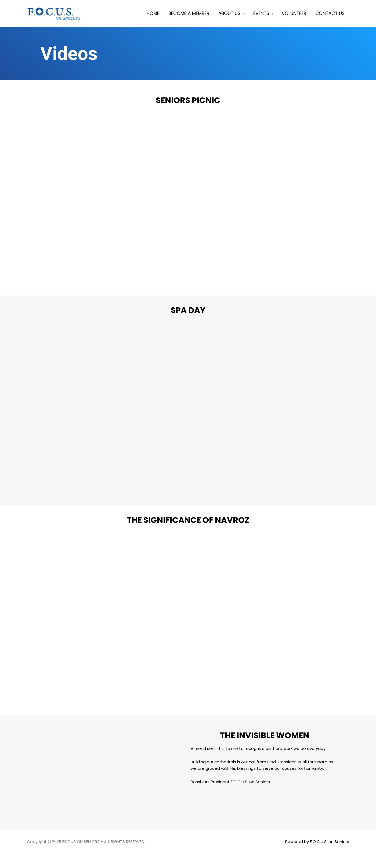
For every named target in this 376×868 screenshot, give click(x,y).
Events (261, 13)
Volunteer (294, 13)
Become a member (189, 13)
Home (153, 13)
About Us (229, 13)
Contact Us (330, 13)
